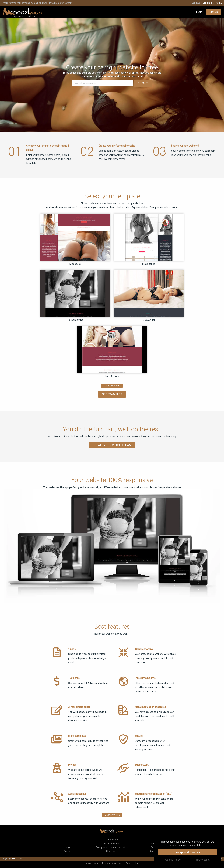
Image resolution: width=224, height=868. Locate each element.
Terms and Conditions (112, 863)
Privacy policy (132, 863)
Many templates (112, 844)
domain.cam (92, 863)
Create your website (112, 445)
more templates (112, 386)
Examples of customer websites (112, 847)
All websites (112, 851)
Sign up (214, 12)
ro (221, 3)
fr (209, 3)
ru (216, 3)
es (212, 3)
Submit (143, 83)
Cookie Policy (173, 860)
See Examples (112, 394)
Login (199, 12)
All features (112, 840)
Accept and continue (188, 852)
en (204, 3)
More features (112, 815)
